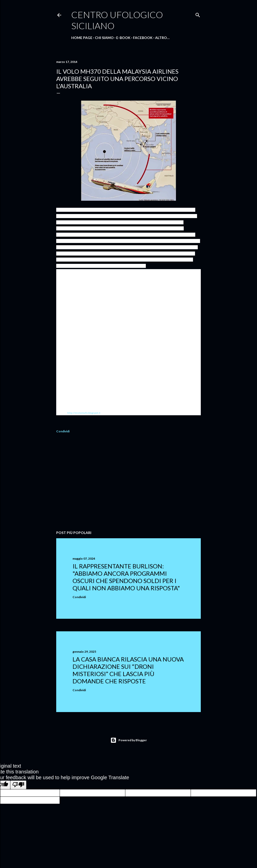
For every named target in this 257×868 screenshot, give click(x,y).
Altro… (162, 38)
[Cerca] (198, 14)
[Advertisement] (128, 483)
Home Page (82, 38)
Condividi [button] (63, 431)
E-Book (123, 38)
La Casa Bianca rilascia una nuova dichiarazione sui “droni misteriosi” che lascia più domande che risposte (128, 670)
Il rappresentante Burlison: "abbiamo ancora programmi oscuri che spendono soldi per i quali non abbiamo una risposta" (126, 577)
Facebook (143, 38)
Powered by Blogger (129, 740)
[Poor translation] (18, 785)
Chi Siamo (104, 38)
